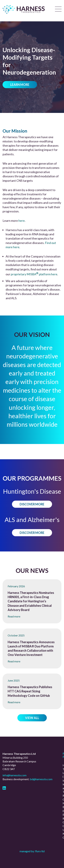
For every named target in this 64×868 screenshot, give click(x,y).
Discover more (32, 504)
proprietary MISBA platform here (34, 274)
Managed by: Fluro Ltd (32, 851)
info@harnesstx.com (15, 775)
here (22, 221)
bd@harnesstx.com (41, 779)
